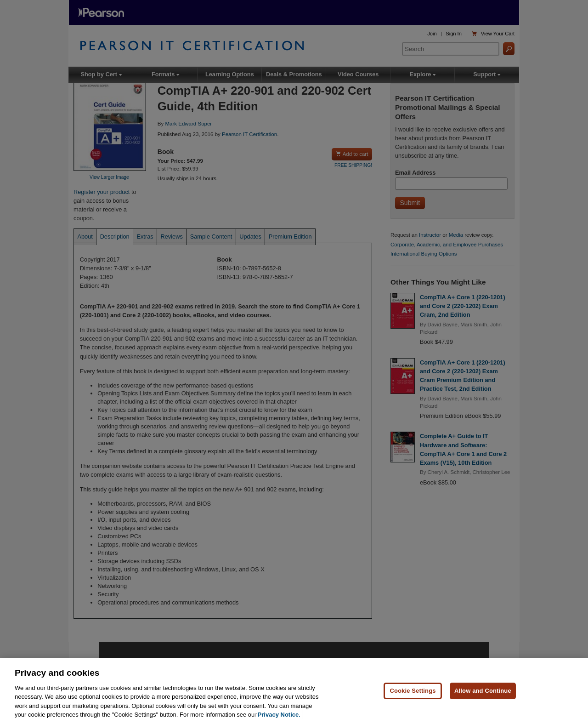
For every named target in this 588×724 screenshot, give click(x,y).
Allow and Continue (483, 691)
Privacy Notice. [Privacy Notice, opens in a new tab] (279, 715)
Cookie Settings (413, 691)
